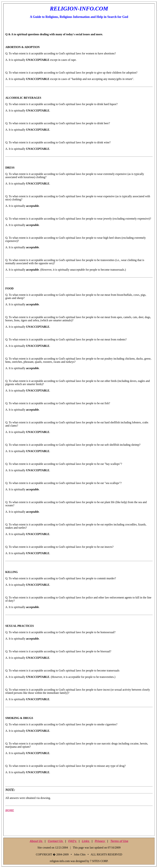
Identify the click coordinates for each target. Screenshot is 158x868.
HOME (10, 810)
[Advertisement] (79, 826)
